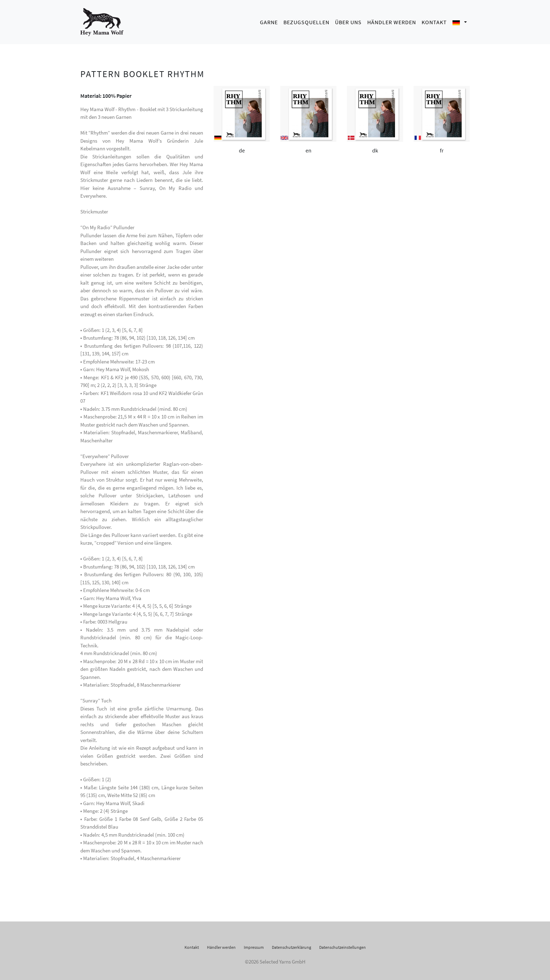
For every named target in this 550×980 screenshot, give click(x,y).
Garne (269, 21)
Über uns (348, 21)
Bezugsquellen (306, 21)
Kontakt (434, 21)
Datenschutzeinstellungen (343, 945)
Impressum (254, 945)
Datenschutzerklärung (291, 945)
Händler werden (392, 21)
